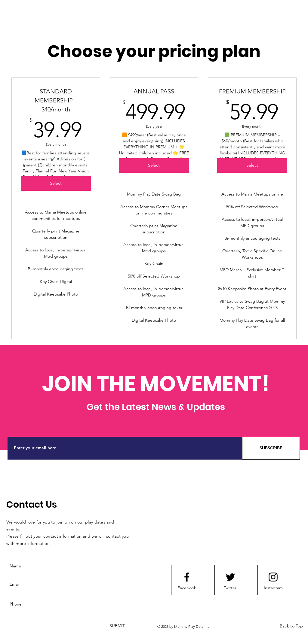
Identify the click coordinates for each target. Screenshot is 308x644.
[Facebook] (187, 588)
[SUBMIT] (117, 626)
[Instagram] (273, 588)
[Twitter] (230, 588)
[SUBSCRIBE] (271, 448)
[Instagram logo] (273, 577)
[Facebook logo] (187, 577)
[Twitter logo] (230, 577)
